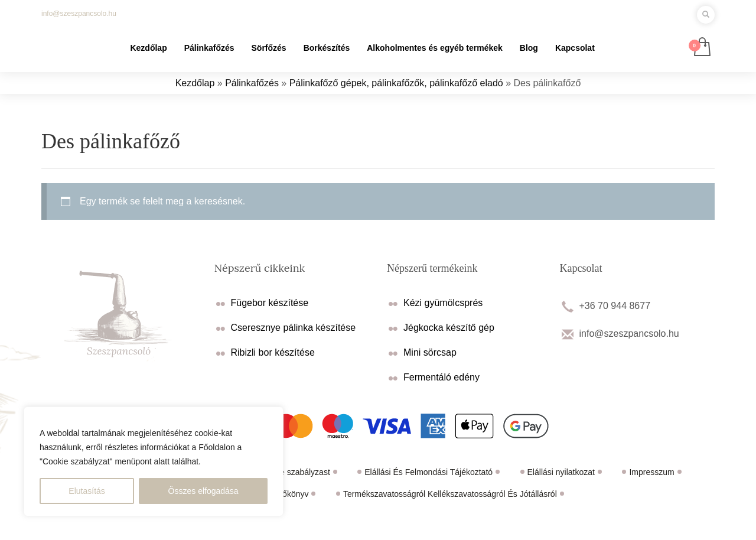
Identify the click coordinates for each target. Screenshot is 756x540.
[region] (154, 461)
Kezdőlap (195, 83)
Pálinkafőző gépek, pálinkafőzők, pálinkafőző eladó (396, 83)
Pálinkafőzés (252, 83)
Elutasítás (87, 491)
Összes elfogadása (203, 491)
